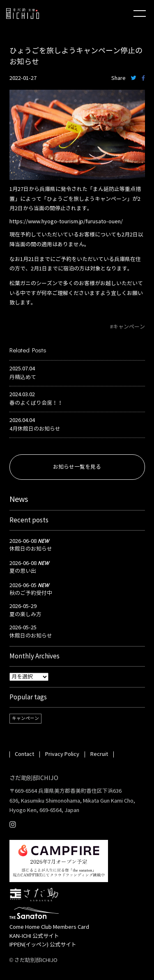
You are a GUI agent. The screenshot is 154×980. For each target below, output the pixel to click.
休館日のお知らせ (31, 549)
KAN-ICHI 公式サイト (34, 936)
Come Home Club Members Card (49, 927)
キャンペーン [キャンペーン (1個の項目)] (25, 718)
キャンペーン (129, 327)
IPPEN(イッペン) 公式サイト (43, 945)
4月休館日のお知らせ (35, 429)
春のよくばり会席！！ (36, 403)
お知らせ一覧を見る (77, 467)
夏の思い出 (23, 571)
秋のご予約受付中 (31, 593)
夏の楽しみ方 (25, 615)
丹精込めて (23, 377)
